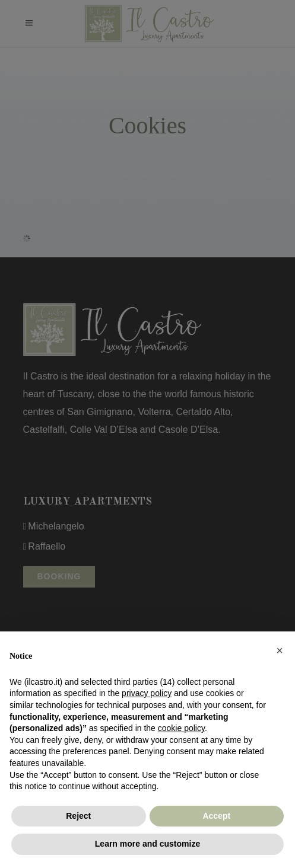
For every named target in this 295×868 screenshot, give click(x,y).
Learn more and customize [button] (147, 844)
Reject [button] (78, 816)
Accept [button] (216, 816)
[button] (280, 650)
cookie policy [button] (181, 728)
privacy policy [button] (147, 693)
